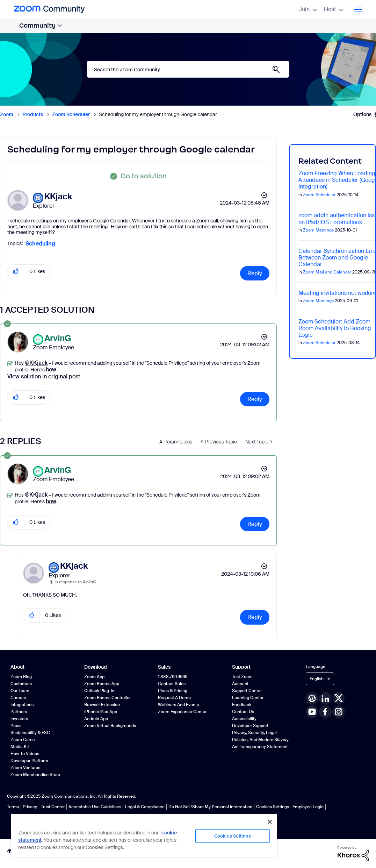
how (51, 369)
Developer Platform (29, 761)
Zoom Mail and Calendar (327, 272)
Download (96, 667)
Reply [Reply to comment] (255, 399)
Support (241, 667)
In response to (75, 582)
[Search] (188, 69)
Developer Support (250, 726)
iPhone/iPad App (101, 712)
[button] (16, 272)
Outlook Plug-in (99, 691)
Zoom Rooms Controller (107, 698)
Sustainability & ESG (30, 733)
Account (240, 684)
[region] (144, 835)
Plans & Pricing (173, 691)
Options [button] (362, 114)
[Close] (270, 822)
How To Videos (25, 754)
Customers (21, 684)
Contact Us (243, 712)
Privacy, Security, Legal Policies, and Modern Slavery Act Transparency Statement (260, 740)
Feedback (242, 705)
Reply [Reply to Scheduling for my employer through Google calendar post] (255, 273)
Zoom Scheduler (71, 114)
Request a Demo (174, 698)
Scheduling (40, 244)
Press (16, 726)
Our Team (20, 691)
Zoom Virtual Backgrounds (110, 726)
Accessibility (244, 719)
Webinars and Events (178, 705)
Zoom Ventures (25, 768)
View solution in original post (44, 376)
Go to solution (144, 176)
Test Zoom (242, 677)
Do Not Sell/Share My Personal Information (210, 807)
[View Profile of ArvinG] (58, 338)
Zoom (7, 114)
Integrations (22, 705)
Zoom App (94, 677)
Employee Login (308, 807)
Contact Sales (172, 684)
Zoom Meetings (318, 230)
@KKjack (36, 363)
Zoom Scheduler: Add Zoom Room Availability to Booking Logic (335, 328)
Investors (19, 719)
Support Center (247, 691)
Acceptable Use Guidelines (95, 807)
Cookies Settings (273, 807)
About (17, 667)
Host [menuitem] (334, 9)
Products (33, 114)
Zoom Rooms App (102, 684)
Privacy (30, 807)
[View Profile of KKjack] (58, 197)
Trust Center (53, 807)
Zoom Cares (23, 740)
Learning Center (248, 698)
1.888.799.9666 (173, 677)
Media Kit (20, 747)
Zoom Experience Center (182, 712)
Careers (18, 698)
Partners (19, 712)
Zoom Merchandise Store (35, 775)
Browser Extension (102, 705)
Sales (164, 667)
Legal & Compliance (145, 807)
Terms (13, 807)
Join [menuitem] (308, 9)
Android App (96, 719)
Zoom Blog (21, 677)
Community (41, 26)
